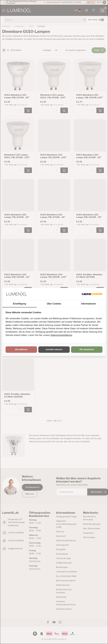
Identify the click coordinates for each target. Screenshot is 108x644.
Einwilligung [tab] (20, 304)
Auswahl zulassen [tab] (54, 349)
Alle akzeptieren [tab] (87, 349)
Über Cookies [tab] (54, 304)
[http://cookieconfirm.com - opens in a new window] (92, 294)
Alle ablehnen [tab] (21, 349)
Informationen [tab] (89, 304)
